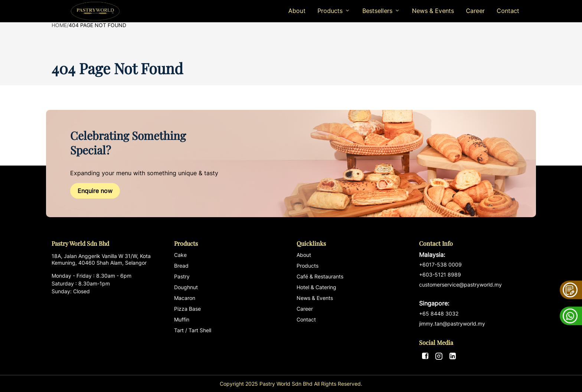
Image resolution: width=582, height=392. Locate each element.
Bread (181, 266)
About (297, 11)
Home (59, 25)
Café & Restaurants (320, 276)
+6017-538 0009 (440, 264)
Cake (180, 255)
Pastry (182, 276)
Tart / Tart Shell (193, 330)
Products (308, 266)
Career (475, 11)
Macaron (185, 298)
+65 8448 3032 (439, 313)
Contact (508, 11)
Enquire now (95, 191)
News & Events (433, 11)
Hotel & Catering (316, 287)
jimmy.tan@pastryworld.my (452, 324)
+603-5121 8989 (440, 275)
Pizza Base (187, 309)
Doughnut (186, 287)
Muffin (182, 319)
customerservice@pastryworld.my (475, 294)
